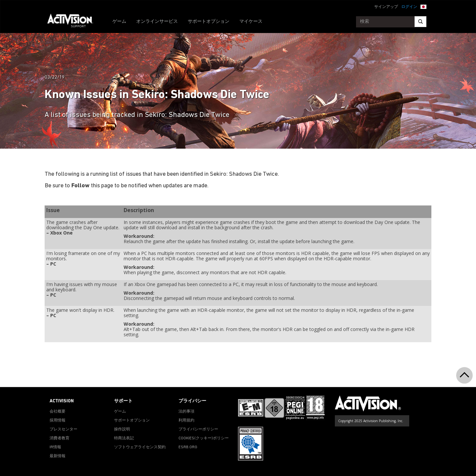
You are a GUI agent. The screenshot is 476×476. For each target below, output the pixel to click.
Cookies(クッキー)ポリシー (204, 438)
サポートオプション (209, 22)
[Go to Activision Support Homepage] (74, 22)
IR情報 (55, 447)
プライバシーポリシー (198, 429)
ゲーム (119, 22)
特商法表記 (124, 438)
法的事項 (186, 412)
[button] (423, 6)
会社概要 (58, 412)
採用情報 (58, 421)
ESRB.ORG (188, 447)
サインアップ (386, 7)
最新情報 (58, 456)
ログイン (409, 7)
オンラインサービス (157, 22)
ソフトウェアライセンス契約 (140, 447)
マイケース (251, 22)
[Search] (420, 22)
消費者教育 (59, 438)
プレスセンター (63, 429)
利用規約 (186, 421)
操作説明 (122, 429)
